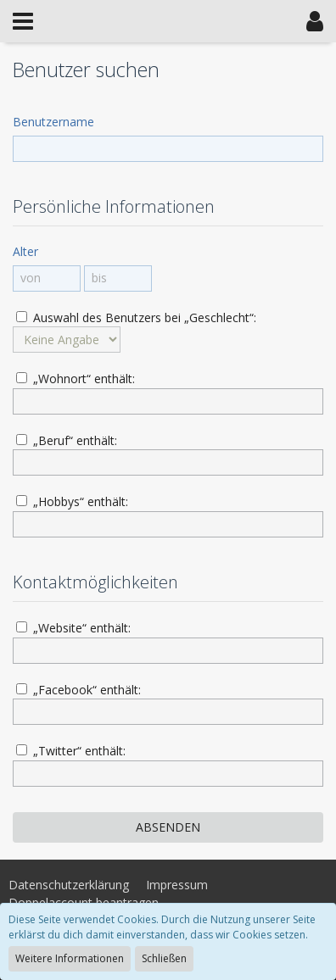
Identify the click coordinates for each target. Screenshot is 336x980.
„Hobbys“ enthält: (72, 501)
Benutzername (53, 122)
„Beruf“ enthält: (67, 440)
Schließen (164, 958)
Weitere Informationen (70, 958)
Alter (25, 251)
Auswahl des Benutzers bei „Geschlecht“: (136, 317)
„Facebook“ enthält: (78, 690)
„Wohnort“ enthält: (76, 379)
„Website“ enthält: (73, 628)
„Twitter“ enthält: (71, 751)
